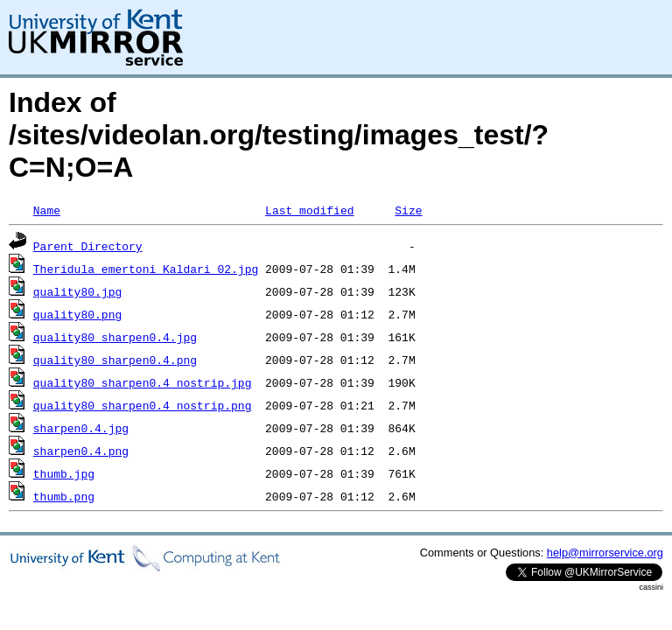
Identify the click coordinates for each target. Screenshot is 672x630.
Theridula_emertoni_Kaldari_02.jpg (146, 269)
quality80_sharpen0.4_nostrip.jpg (143, 382)
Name (47, 210)
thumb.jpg (64, 473)
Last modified (309, 210)
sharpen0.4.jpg (81, 428)
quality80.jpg (77, 291)
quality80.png (77, 314)
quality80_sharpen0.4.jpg (115, 337)
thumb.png (64, 496)
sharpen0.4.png (81, 451)
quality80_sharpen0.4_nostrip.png (143, 405)
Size (408, 210)
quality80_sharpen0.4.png (115, 360)
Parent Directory (88, 246)
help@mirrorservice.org (605, 553)
